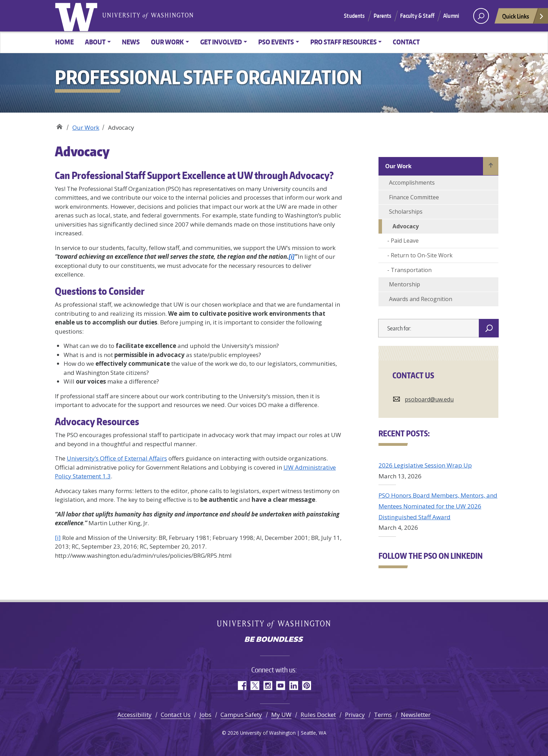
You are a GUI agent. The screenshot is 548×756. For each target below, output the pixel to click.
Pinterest (306, 686)
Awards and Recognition (421, 299)
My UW (281, 715)
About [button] (95, 42)
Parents (383, 16)
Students (354, 16)
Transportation (411, 270)
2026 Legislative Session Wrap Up (425, 465)
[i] (292, 256)
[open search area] (481, 16)
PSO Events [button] (276, 42)
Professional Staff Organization (59, 125)
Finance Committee (414, 197)
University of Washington (78, 16)
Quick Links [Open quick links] (523, 18)
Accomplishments (412, 183)
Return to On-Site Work (422, 255)
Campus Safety (241, 715)
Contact (406, 42)
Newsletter (416, 715)
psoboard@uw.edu (429, 399)
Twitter (255, 686)
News (131, 42)
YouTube (280, 686)
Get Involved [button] (221, 42)
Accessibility (135, 715)
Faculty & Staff (417, 16)
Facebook (242, 686)
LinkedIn (293, 686)
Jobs (206, 715)
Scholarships (406, 212)
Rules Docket (318, 715)
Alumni (451, 16)
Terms (383, 715)
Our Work (86, 127)
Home (64, 42)
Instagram (268, 686)
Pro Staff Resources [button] (344, 42)
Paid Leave (405, 241)
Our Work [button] (167, 42)
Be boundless (274, 640)
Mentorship (405, 284)
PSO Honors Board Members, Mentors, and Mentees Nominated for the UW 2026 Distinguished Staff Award (438, 506)
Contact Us (176, 715)
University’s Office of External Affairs (117, 458)
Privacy (355, 715)
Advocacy (406, 226)
